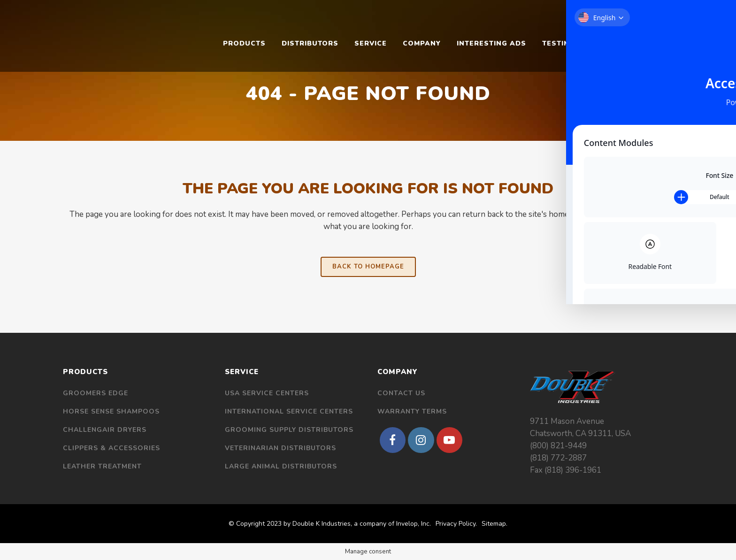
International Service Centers (289, 411)
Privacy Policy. (456, 524)
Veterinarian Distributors (280, 448)
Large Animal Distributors (281, 466)
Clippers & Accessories (111, 448)
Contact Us (401, 393)
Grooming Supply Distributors (289, 430)
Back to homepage (368, 267)
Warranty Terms (412, 411)
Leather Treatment (102, 466)
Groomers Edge (96, 393)
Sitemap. (494, 524)
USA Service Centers (267, 393)
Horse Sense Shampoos (111, 411)
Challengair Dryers (105, 430)
